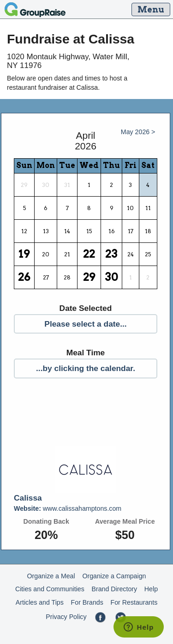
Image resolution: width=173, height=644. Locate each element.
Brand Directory (115, 589)
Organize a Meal (51, 576)
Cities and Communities (50, 589)
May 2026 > (138, 132)
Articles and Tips (40, 602)
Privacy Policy (66, 617)
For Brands (87, 602)
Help (151, 589)
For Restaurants (134, 602)
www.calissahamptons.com (68, 508)
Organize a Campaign (114, 576)
